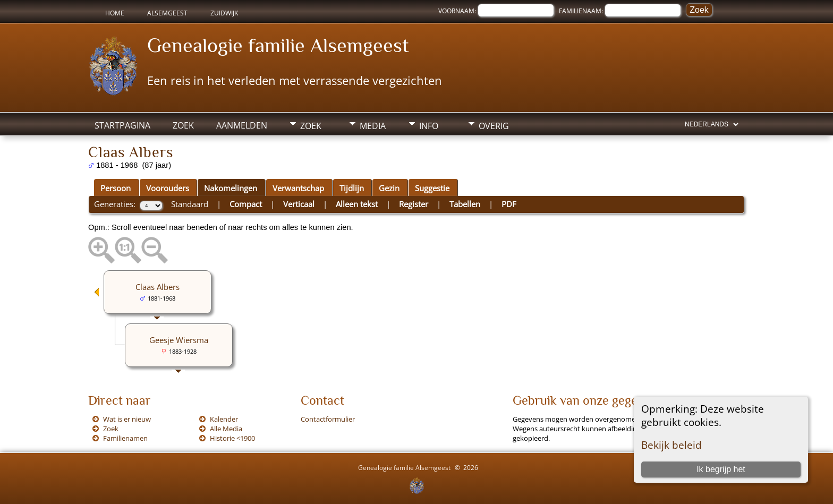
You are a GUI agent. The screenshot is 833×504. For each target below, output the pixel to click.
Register (414, 204)
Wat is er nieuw (127, 419)
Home (115, 13)
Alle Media (226, 429)
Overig (494, 126)
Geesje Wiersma (179, 340)
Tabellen (465, 204)
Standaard (190, 204)
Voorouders (168, 188)
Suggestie (432, 188)
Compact (246, 204)
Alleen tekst (357, 204)
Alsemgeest (167, 13)
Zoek (183, 125)
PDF (509, 204)
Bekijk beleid (671, 445)
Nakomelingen (231, 188)
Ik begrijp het (721, 469)
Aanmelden (242, 125)
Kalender (224, 419)
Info (429, 126)
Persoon (116, 188)
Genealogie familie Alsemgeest (278, 45)
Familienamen (125, 438)
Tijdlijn (352, 188)
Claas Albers (158, 287)
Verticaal (299, 204)
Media (373, 126)
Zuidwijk (224, 13)
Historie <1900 (232, 438)
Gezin (389, 188)
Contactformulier (328, 419)
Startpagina (122, 125)
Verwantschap (298, 188)
